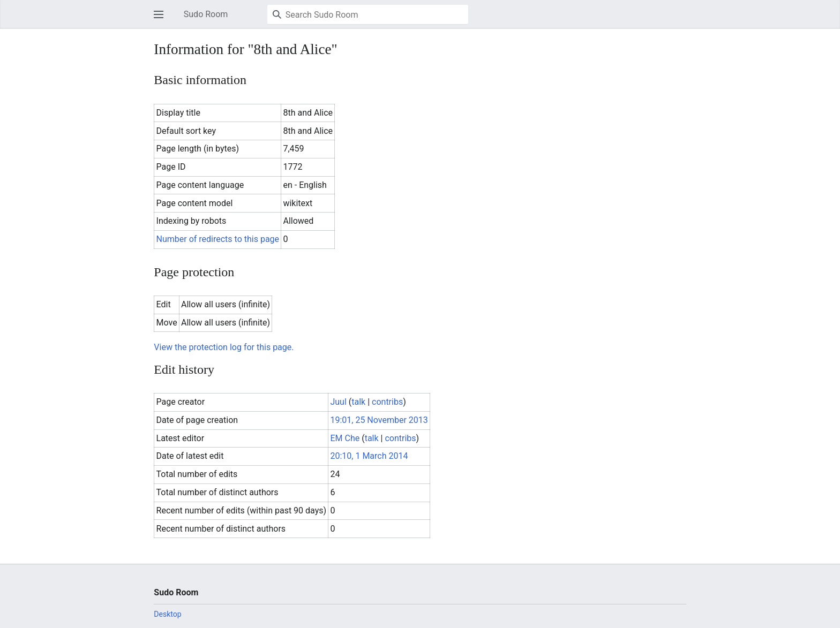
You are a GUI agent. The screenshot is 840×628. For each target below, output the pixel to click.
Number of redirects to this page (218, 239)
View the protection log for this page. (224, 347)
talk (358, 402)
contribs (387, 402)
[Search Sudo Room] (368, 14)
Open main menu (162, 20)
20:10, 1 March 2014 (369, 456)
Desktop (167, 614)
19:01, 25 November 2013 (379, 420)
